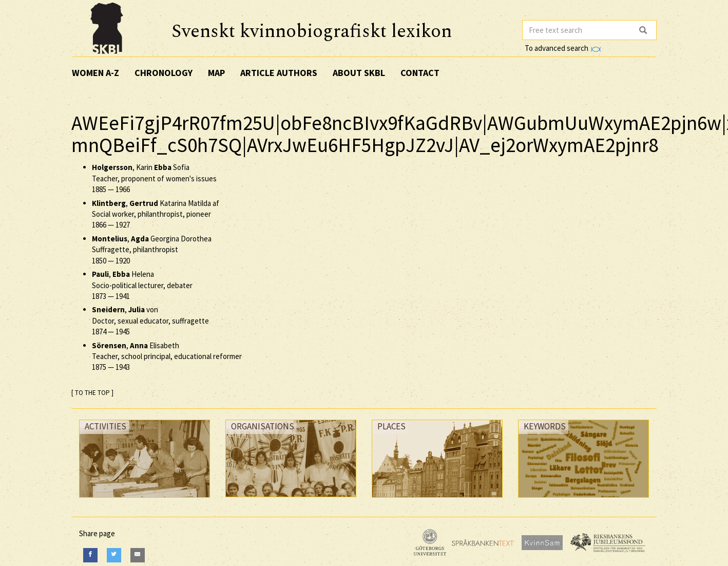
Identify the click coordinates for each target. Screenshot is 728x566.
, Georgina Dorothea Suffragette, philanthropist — (152, 250)
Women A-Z (95, 73)
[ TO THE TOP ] (92, 393)
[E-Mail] (138, 555)
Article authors (279, 73)
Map (216, 73)
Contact (420, 73)
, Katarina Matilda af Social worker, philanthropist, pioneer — (156, 214)
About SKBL (359, 73)
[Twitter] (114, 555)
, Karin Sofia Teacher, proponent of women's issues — (154, 178)
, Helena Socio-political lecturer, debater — (142, 285)
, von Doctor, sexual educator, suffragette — (150, 320)
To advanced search (563, 48)
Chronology (164, 73)
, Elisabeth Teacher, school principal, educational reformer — (167, 356)
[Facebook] (90, 555)
